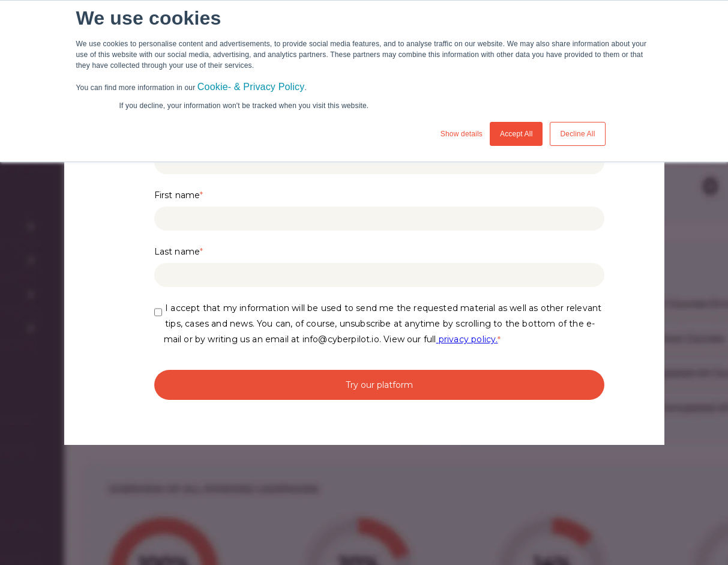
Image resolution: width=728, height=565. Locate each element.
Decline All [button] (577, 134)
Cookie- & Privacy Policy (251, 87)
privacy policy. (467, 339)
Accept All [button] (516, 134)
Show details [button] (462, 134)
